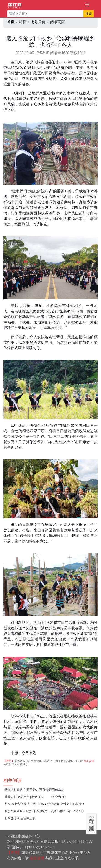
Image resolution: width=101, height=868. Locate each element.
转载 (23, 22)
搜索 (89, 14)
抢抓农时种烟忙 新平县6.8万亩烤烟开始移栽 (34, 790)
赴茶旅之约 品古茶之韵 (20, 818)
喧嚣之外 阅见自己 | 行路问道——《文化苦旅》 (36, 797)
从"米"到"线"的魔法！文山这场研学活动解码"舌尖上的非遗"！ (45, 804)
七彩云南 (38, 22)
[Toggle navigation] (87, 5)
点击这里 (89, 761)
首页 (11, 22)
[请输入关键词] (45, 14)
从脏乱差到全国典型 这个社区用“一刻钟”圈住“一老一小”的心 (44, 811)
